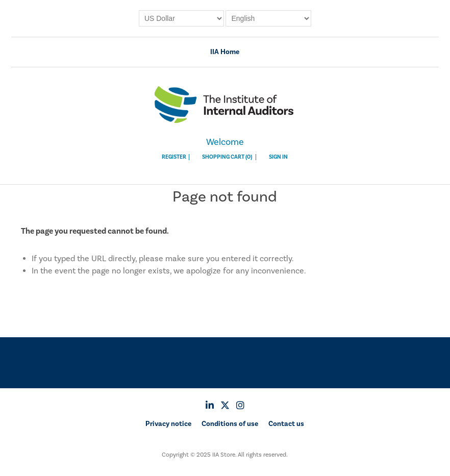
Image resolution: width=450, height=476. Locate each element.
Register (174, 157)
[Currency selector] (182, 18)
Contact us (286, 424)
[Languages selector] (268, 18)
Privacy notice (168, 424)
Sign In (278, 157)
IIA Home (225, 52)
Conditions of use (230, 424)
